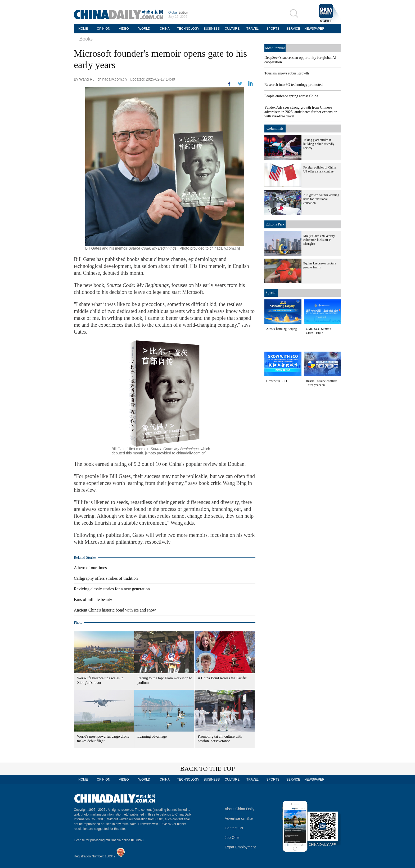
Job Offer (232, 838)
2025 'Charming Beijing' (282, 329)
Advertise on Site (239, 818)
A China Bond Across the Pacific (222, 678)
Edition (178, 12)
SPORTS (273, 29)
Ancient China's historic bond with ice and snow (115, 610)
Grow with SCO (277, 381)
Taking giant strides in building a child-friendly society (319, 144)
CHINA (164, 29)
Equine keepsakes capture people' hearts (320, 265)
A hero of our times (90, 568)
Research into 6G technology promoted (294, 85)
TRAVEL (252, 29)
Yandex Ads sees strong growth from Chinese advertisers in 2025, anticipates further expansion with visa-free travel (301, 112)
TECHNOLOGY (188, 29)
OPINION (104, 29)
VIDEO (124, 29)
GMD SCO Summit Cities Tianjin (319, 331)
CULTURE (232, 29)
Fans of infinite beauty (93, 599)
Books (86, 39)
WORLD (144, 29)
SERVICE (293, 29)
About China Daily (240, 809)
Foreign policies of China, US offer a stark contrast (320, 169)
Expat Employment (240, 847)
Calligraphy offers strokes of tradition (106, 578)
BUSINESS (212, 29)
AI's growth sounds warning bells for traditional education (321, 199)
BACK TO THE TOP (208, 769)
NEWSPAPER (314, 29)
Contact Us (234, 828)
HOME (83, 29)
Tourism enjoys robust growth (287, 73)
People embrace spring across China (291, 96)
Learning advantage (152, 736)
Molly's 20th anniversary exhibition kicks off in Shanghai (319, 240)
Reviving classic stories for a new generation (112, 589)
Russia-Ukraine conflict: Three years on (322, 383)
